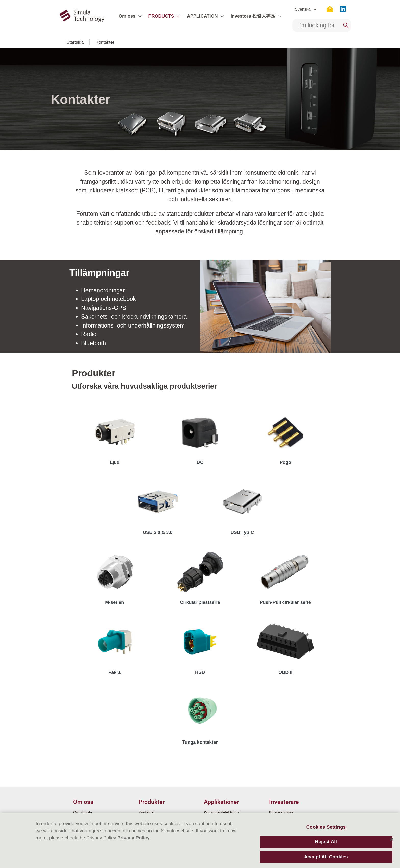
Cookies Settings (326, 827)
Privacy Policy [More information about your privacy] (134, 838)
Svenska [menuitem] (303, 9)
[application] (139, 16)
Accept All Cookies (326, 857)
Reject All (326, 842)
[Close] (392, 839)
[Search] (346, 25)
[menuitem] (306, 9)
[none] (306, 9)
